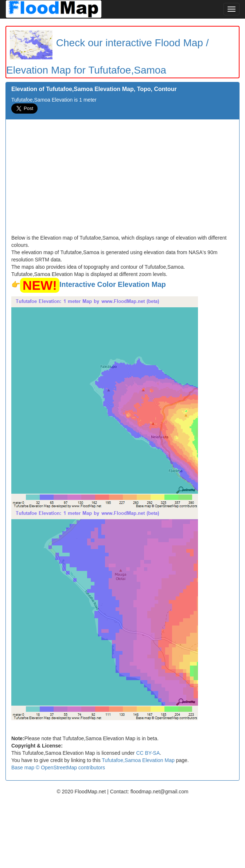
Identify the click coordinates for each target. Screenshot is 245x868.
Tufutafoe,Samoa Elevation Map (138, 760)
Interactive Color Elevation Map (113, 284)
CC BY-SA (148, 753)
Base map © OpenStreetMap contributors (58, 768)
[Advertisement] (122, 179)
